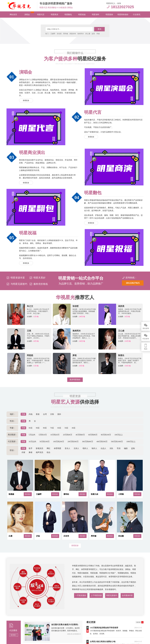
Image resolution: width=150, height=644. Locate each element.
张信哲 (59, 34)
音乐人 (67, 448)
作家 (23, 452)
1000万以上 (131, 442)
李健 (98, 34)
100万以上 (119, 435)
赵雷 (93, 34)
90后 (38, 428)
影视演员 (39, 448)
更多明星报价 (75, 380)
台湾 (45, 414)
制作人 (94, 448)
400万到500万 (102, 442)
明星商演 (54, 15)
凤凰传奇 (73, 34)
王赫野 (53, 34)
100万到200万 (59, 442)
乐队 (111, 448)
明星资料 (96, 15)
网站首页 (13, 15)
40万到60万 (80, 435)
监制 (133, 448)
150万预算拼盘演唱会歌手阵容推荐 (104, 628)
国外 (59, 414)
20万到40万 (68, 435)
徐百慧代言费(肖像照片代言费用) (65, 625)
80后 (45, 428)
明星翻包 (68, 15)
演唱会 (27, 15)
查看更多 (26, 100)
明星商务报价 (123, 15)
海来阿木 (81, 34)
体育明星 (58, 448)
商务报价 (28, 494)
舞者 (31, 452)
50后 (66, 428)
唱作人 (85, 448)
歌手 (31, 448)
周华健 (66, 34)
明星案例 (109, 15)
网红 (49, 448)
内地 (31, 414)
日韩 (52, 414)
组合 (49, 452)
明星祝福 (82, 15)
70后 (52, 428)
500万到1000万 (117, 442)
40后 (74, 428)
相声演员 (39, 452)
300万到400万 (88, 442)
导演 (119, 448)
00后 (31, 428)
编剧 (126, 448)
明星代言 (41, 15)
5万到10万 (43, 435)
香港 (38, 414)
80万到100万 (106, 435)
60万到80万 (93, 435)
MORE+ (14, 635)
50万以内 (32, 442)
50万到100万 (45, 442)
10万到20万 (55, 435)
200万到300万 (73, 442)
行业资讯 (137, 15)
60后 (59, 428)
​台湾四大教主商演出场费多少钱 (103, 642)
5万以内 (32, 435)
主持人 (76, 448)
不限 (23, 414)
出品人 (103, 448)
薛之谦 (88, 34)
